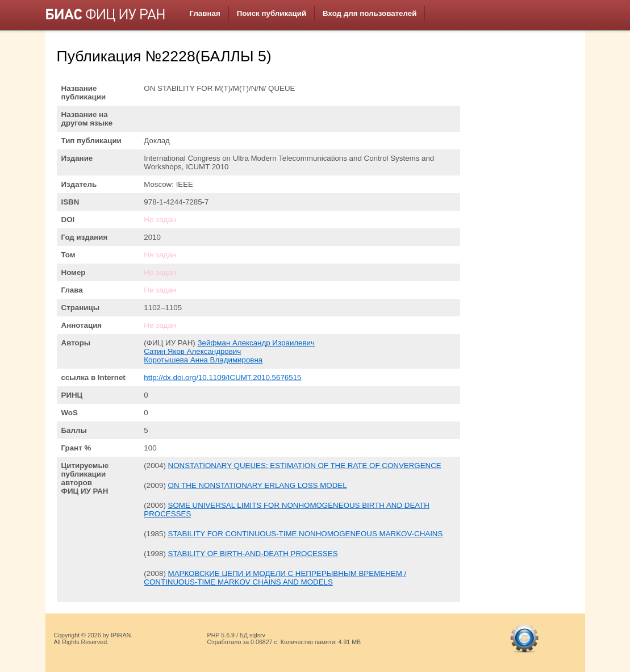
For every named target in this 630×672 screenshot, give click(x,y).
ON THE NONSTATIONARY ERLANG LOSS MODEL (258, 485)
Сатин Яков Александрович (192, 351)
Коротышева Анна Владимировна (203, 360)
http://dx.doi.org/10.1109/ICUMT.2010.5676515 (222, 377)
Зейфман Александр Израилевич (256, 343)
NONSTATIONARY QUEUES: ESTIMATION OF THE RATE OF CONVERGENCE (305, 466)
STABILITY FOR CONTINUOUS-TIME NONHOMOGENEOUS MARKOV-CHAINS (306, 534)
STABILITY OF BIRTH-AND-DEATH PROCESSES (253, 554)
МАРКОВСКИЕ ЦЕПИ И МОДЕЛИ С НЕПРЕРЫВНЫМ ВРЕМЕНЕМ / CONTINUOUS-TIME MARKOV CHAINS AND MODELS (275, 578)
